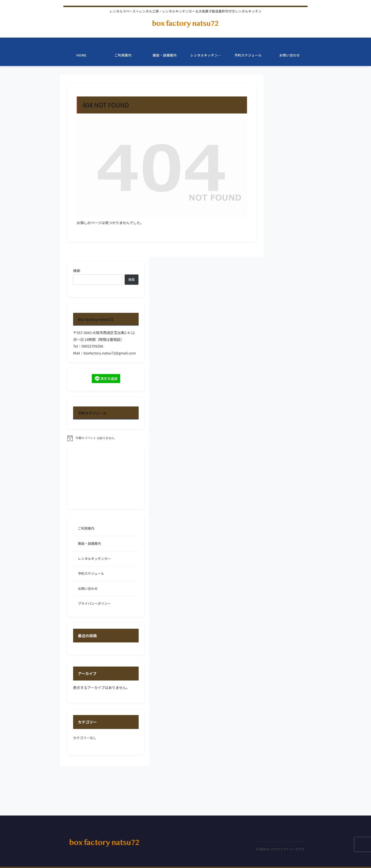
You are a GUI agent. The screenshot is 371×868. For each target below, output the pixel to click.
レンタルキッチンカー (94, 558)
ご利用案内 (86, 528)
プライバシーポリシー (94, 603)
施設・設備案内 (89, 543)
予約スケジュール (91, 573)
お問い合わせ (88, 589)
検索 (77, 271)
